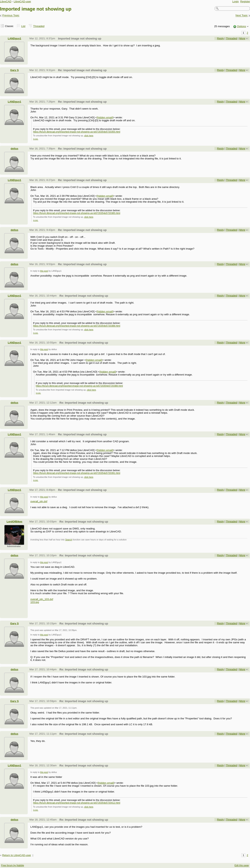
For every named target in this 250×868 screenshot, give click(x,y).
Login (236, 1)
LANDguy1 (15, 38)
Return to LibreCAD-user (17, 855)
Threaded (39, 26)
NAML (36, 139)
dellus (15, 149)
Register (245, 1)
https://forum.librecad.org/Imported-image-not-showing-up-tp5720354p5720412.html (77, 803)
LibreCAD (6, 1)
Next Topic (242, 16)
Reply (220, 38)
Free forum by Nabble (13, 865)
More (242, 38)
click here (89, 136)
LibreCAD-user (22, 1)
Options (241, 26)
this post (44, 271)
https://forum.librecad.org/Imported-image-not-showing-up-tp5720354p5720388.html (77, 326)
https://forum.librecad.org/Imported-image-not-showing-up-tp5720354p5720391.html (77, 473)
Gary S (14, 70)
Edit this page (242, 865)
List (23, 26)
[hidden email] (105, 117)
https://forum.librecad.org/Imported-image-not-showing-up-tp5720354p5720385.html (77, 213)
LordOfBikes (15, 522)
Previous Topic (11, 16)
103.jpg (35, 602)
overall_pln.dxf (39, 501)
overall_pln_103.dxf (42, 599)
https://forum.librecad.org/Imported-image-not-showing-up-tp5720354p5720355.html (77, 132)
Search (69, 540)
